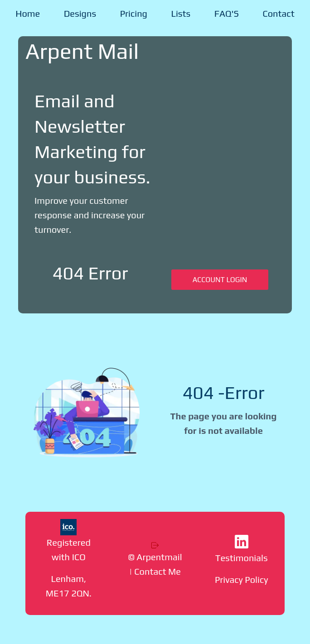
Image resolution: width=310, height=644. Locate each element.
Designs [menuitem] (80, 13)
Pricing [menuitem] (134, 13)
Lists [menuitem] (181, 13)
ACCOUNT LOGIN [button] (220, 280)
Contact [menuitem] (278, 13)
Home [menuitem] (28, 13)
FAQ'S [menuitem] (227, 13)
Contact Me (157, 571)
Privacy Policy (242, 579)
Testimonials (242, 558)
